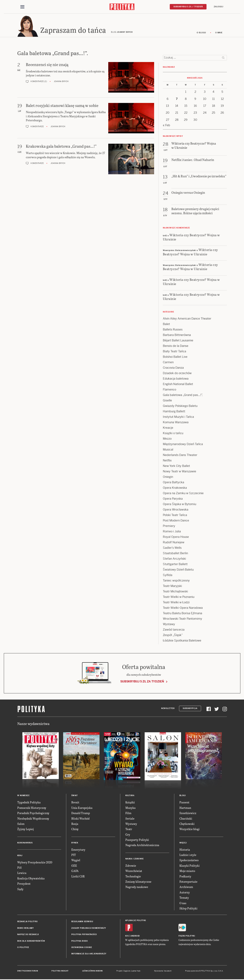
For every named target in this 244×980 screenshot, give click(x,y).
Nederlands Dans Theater (180, 456)
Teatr (129, 830)
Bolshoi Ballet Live (175, 357)
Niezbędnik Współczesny (33, 819)
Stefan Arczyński (174, 559)
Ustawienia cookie (82, 948)
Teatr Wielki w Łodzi (176, 603)
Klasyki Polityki (190, 866)
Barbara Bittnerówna (177, 336)
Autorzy (185, 893)
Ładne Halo (136, 971)
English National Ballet (178, 385)
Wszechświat (134, 872)
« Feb (166, 126)
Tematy (184, 898)
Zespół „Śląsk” (173, 636)
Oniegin (168, 478)
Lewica (22, 874)
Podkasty (185, 877)
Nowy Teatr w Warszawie (179, 472)
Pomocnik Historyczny (32, 808)
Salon (21, 824)
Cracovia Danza (173, 368)
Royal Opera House (176, 538)
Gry (128, 835)
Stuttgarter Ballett (175, 565)
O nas (183, 904)
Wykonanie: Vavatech (163, 971)
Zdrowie (131, 866)
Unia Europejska (82, 808)
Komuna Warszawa (176, 423)
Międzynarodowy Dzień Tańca (183, 445)
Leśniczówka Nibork (93, 971)
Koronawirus (25, 843)
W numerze (23, 796)
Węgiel (76, 861)
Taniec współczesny (176, 581)
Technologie (133, 877)
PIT (74, 855)
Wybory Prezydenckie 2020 (35, 863)
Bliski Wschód (80, 819)
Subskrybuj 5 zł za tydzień (142, 682)
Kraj (20, 856)
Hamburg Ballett (174, 412)
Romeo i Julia (172, 532)
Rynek (75, 843)
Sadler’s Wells (172, 548)
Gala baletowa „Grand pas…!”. (183, 396)
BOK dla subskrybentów (31, 942)
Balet (166, 325)
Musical (168, 450)
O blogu (201, 33)
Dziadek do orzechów (177, 374)
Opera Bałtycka (173, 483)
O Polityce (23, 948)
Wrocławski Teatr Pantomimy (182, 619)
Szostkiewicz (188, 813)
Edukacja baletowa (176, 379)
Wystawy (169, 625)
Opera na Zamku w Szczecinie (183, 494)
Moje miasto (187, 872)
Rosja (75, 824)
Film (128, 813)
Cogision (127, 971)
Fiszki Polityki (187, 936)
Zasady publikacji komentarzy (89, 929)
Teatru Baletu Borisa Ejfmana (182, 614)
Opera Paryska (173, 499)
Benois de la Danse (176, 347)
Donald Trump (81, 813)
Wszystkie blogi (190, 830)
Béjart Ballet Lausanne (178, 341)
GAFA (75, 872)
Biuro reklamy (26, 929)
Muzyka (130, 808)
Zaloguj (219, 7)
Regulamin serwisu (82, 922)
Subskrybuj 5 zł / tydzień (188, 7)
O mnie (219, 33)
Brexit (75, 803)
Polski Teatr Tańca (175, 516)
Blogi (183, 796)
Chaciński (186, 819)
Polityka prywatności (84, 935)
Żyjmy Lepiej (26, 830)
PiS (19, 868)
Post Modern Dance (176, 521)
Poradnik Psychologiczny (33, 813)
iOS (127, 936)
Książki (130, 803)
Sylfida (168, 576)
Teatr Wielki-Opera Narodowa (183, 608)
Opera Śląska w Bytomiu (179, 505)
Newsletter (168, 709)
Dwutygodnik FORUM (28, 971)
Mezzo (167, 439)
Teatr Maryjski (172, 587)
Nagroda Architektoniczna (142, 846)
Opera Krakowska (175, 488)
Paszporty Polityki (137, 840)
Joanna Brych (61, 82)
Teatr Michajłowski (175, 592)
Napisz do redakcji (28, 935)
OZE (74, 866)
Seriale (130, 819)
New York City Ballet (176, 467)
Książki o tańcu (173, 434)
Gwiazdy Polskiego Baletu (180, 407)
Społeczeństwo (189, 861)
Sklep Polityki (188, 909)
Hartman (185, 808)
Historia (185, 850)
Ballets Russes (173, 330)
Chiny (75, 830)
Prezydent (24, 884)
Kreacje (168, 428)
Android (135, 936)
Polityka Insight (60, 971)
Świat (75, 796)
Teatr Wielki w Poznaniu (179, 598)
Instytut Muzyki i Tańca (178, 418)
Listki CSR (78, 877)
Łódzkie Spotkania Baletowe (182, 641)
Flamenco (169, 390)
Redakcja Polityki (27, 922)
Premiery (169, 527)
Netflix (167, 461)
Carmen (168, 363)
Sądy (20, 890)
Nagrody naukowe (137, 888)
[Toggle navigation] (22, 7)
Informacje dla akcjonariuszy (89, 954)
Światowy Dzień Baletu (178, 570)
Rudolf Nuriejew (174, 543)
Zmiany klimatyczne (138, 882)
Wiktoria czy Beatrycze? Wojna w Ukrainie (191, 238)
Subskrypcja (190, 709)
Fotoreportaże (188, 882)
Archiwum (186, 888)
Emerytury (78, 850)
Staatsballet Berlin (175, 554)
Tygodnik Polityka (29, 803)
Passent (184, 803)
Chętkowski (187, 824)
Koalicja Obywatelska (31, 879)
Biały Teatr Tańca (174, 352)
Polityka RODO (80, 942)
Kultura (130, 796)
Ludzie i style (188, 855)
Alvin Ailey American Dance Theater (187, 319)
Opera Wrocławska (176, 510)
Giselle (167, 401)
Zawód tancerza (174, 630)
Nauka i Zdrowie (135, 859)
